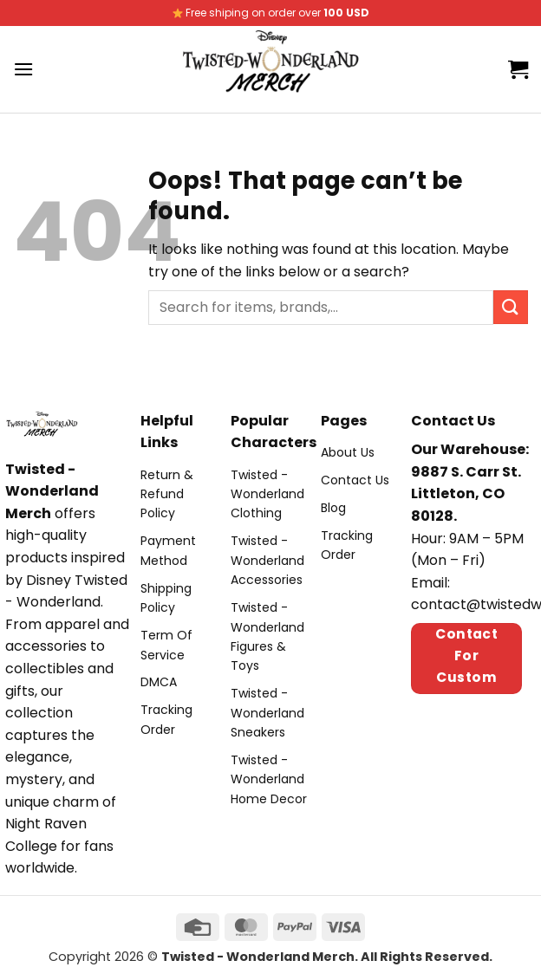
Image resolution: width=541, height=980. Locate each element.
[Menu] (23, 69)
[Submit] (511, 307)
